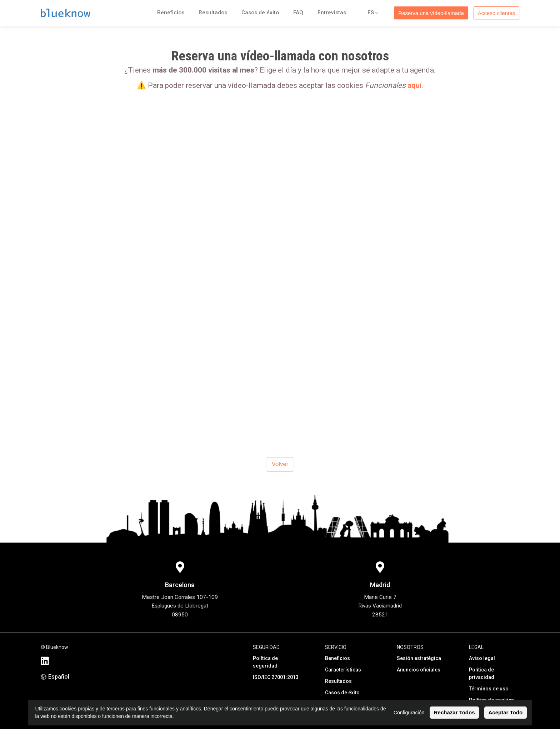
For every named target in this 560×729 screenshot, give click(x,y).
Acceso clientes (496, 13)
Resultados (213, 13)
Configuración (409, 713)
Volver (280, 464)
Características (343, 670)
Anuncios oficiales (419, 670)
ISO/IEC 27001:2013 (276, 677)
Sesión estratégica (419, 658)
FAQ (298, 13)
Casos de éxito (260, 13)
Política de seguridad (265, 662)
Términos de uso (489, 689)
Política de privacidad (482, 673)
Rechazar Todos (454, 712)
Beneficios (171, 13)
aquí (414, 85)
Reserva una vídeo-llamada (431, 13)
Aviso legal (482, 658)
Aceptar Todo (506, 712)
